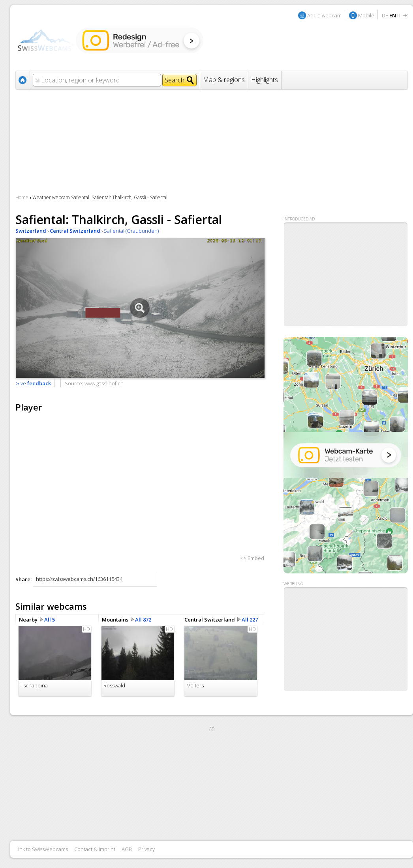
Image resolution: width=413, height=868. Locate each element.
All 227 (250, 620)
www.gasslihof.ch (104, 383)
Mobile (366, 15)
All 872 (143, 620)
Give (33, 383)
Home (22, 197)
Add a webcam (324, 15)
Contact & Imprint (95, 849)
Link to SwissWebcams (42, 849)
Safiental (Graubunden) (131, 231)
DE (385, 15)
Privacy (146, 849)
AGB (127, 849)
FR (405, 15)
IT (399, 15)
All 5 (50, 620)
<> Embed (252, 558)
